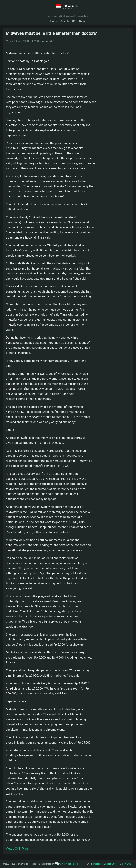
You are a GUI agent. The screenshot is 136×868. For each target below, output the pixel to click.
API (74, 21)
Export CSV (110, 864)
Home (54, 21)
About (82, 21)
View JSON (13, 849)
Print (25, 849)
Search (65, 21)
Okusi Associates (67, 864)
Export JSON (126, 864)
